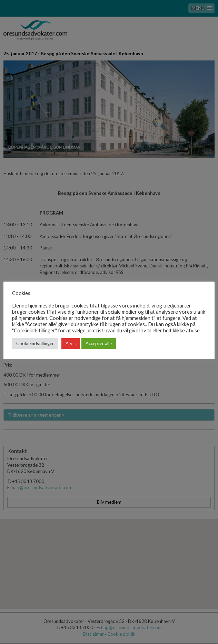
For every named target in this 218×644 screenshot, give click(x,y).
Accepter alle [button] (99, 343)
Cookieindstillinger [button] (35, 343)
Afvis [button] (71, 343)
